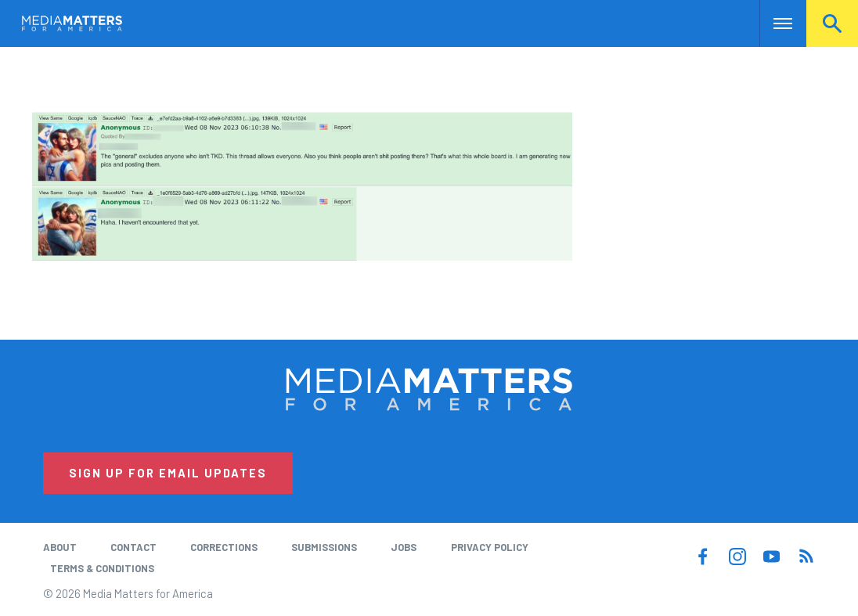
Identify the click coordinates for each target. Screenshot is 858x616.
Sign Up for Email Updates (168, 473)
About (60, 547)
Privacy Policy (490, 547)
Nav (773, 23)
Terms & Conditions (102, 568)
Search (832, 23)
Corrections (224, 547)
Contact (133, 547)
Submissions (324, 547)
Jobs (404, 547)
